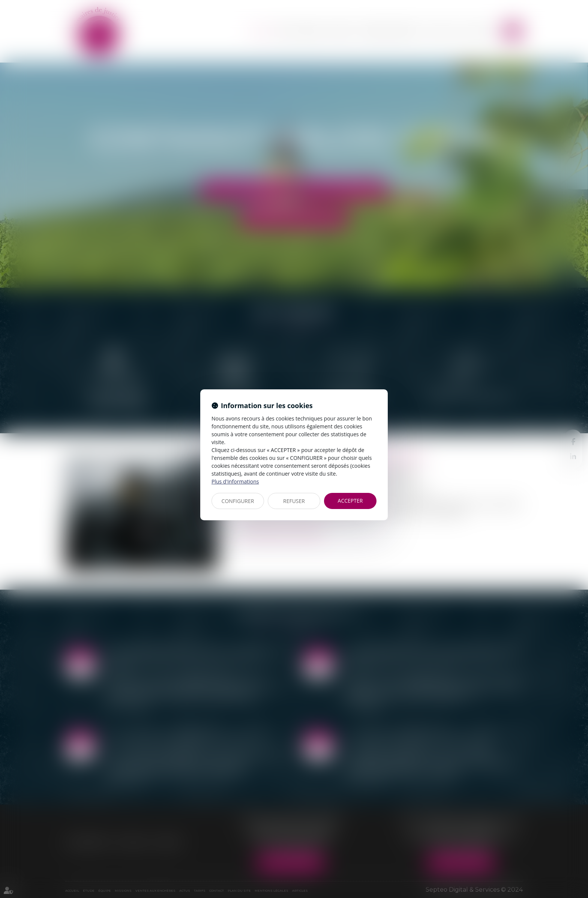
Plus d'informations (235, 481)
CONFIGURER (238, 501)
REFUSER (294, 501)
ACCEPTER (350, 501)
